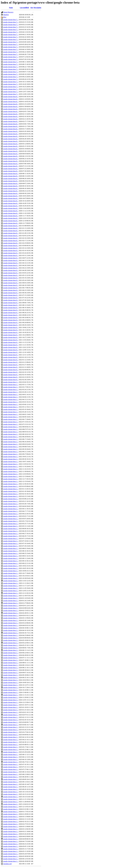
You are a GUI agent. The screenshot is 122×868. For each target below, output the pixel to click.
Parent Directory (8, 12)
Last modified (24, 8)
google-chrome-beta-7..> (11, 20)
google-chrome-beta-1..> (11, 382)
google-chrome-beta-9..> (11, 248)
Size (32, 8)
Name (11, 8)
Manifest (6, 15)
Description (37, 8)
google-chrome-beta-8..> (11, 97)
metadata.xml (7, 864)
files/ (5, 17)
